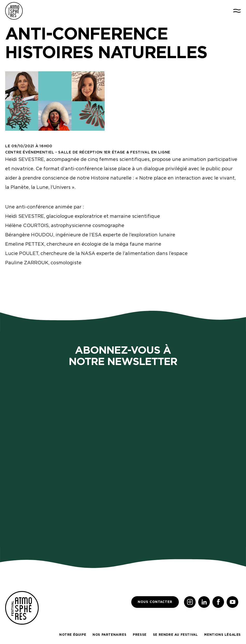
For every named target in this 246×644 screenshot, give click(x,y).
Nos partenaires (109, 635)
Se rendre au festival (175, 635)
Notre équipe (73, 635)
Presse (140, 635)
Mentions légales (222, 635)
